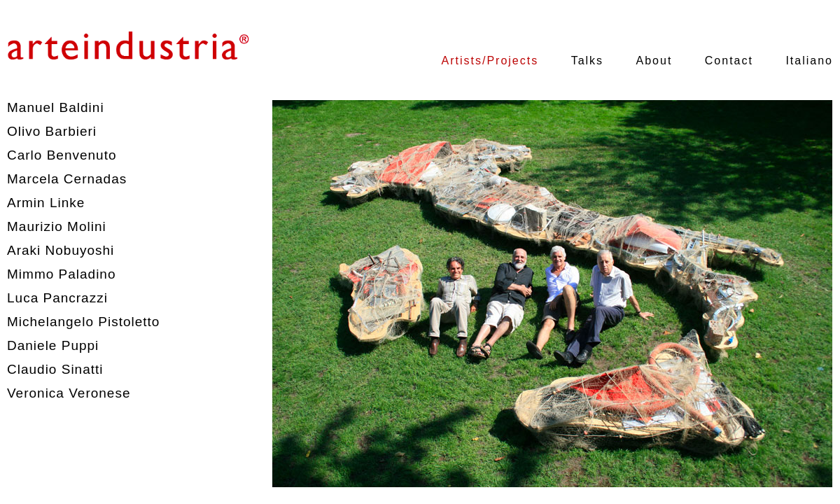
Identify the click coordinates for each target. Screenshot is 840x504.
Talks (587, 61)
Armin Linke (46, 203)
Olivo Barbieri (52, 131)
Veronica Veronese (69, 393)
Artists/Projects (490, 61)
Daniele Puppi (53, 345)
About (654, 61)
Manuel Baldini (56, 107)
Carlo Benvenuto (62, 155)
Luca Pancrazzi (57, 298)
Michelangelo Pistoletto (83, 322)
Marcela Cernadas (67, 179)
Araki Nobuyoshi (61, 250)
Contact (729, 61)
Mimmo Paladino (62, 274)
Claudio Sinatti (55, 369)
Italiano (809, 61)
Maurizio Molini (57, 226)
